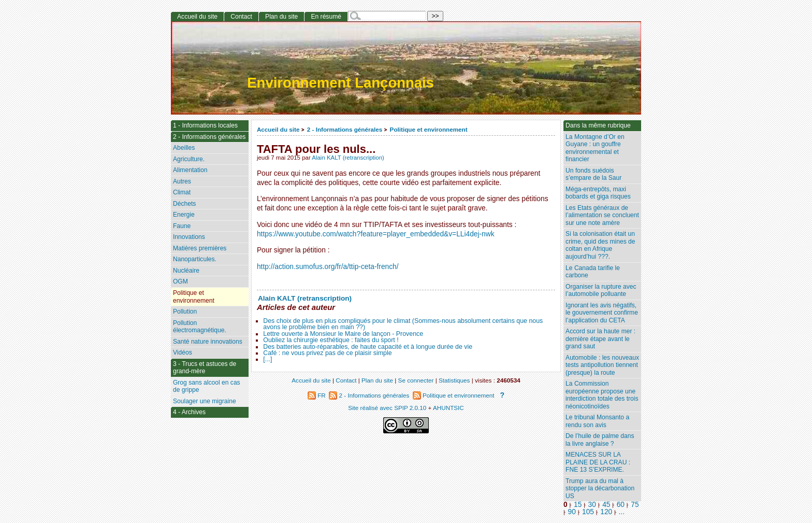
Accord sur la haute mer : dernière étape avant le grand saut (600, 339)
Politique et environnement (429, 129)
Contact (241, 17)
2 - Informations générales (345, 129)
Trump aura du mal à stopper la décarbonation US (600, 489)
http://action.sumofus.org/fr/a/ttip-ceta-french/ (328, 267)
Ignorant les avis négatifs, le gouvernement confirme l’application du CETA (602, 313)
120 (606, 512)
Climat (182, 192)
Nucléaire (186, 271)
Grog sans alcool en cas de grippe (207, 386)
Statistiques (454, 380)
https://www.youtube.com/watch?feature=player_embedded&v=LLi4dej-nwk (376, 234)
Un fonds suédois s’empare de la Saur (593, 174)
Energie (184, 215)
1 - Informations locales (205, 125)
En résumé (326, 17)
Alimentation (190, 170)
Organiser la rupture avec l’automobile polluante (601, 291)
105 (588, 512)
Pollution (185, 312)
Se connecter (416, 380)
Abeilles (184, 148)
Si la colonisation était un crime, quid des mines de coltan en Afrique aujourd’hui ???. (600, 245)
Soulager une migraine (205, 401)
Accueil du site (278, 129)
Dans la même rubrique (598, 125)
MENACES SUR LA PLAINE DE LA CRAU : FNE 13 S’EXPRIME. (598, 462)
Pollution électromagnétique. (200, 327)
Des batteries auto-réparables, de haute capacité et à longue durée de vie (368, 347)
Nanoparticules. (195, 259)
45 (606, 505)
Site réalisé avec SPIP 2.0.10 (387, 408)
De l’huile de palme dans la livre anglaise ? (600, 440)
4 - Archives (189, 412)
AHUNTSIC (448, 408)
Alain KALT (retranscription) (348, 158)
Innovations (189, 237)
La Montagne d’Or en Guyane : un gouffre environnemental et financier (595, 148)
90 (572, 512)
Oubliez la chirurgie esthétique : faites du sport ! (331, 340)
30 (592, 505)
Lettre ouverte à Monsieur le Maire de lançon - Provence (343, 334)
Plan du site (281, 17)
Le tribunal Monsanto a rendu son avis (597, 421)
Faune (182, 226)
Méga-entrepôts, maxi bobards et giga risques (598, 193)
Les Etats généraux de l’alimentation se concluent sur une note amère (602, 215)
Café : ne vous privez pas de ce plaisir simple (327, 353)
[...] (267, 359)
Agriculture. (189, 159)
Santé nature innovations (208, 342)
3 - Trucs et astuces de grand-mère (205, 368)
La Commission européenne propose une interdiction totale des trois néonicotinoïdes (602, 395)
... (622, 512)
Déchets (184, 204)
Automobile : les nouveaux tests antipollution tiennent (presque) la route (602, 365)
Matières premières (200, 248)
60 (621, 505)
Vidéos (183, 352)
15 (578, 505)
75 (635, 505)
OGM (180, 281)
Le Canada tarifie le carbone (593, 272)
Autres (182, 181)
